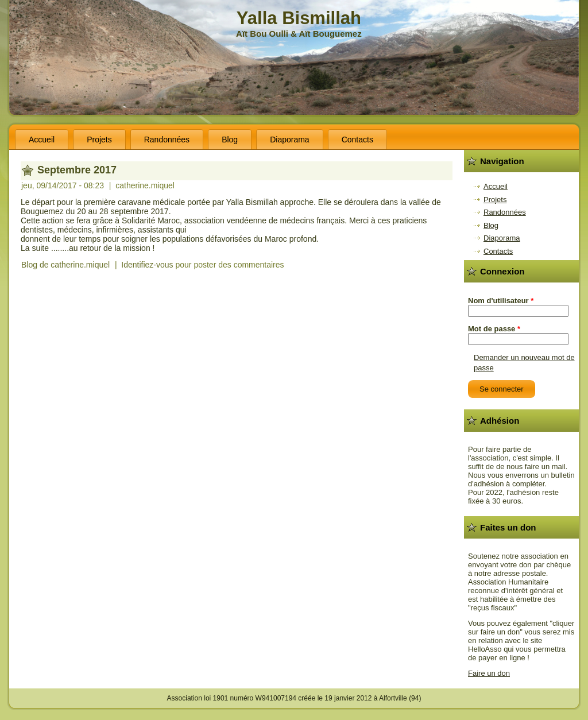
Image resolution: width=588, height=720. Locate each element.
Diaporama (289, 140)
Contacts (357, 140)
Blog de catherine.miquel (65, 265)
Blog (230, 140)
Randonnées (167, 140)
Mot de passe (494, 329)
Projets (99, 140)
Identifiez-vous (147, 265)
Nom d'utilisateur (501, 301)
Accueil (42, 140)
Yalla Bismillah (299, 18)
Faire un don (489, 673)
